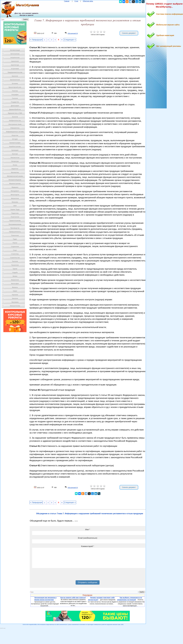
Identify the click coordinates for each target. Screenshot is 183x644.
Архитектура (15, 65)
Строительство (15, 258)
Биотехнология (15, 80)
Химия (15, 291)
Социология (15, 247)
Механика (15, 202)
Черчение (15, 295)
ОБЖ (15, 206)
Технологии (15, 265)
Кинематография (15, 143)
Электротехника (15, 306)
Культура (15, 154)
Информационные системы (15, 132)
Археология (15, 61)
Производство (15, 228)
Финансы (15, 287)
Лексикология (15, 158)
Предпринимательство (15, 72)
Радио (15, 239)
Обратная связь (88, 1)
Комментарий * (88, 546)
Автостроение (15, 54)
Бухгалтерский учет (15, 87)
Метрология (15, 198)
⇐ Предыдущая (36, 40)
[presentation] (50, 575)
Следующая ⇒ (70, 40)
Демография (15, 106)
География (15, 95)
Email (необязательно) (88, 538)
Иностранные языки (15, 124)
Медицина (15, 187)
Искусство (15, 135)
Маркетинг (15, 169)
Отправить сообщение (88, 582)
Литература (15, 161)
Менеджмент (15, 191)
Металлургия (15, 195)
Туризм (15, 269)
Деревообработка (15, 109)
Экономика (15, 302)
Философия (15, 284)
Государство (15, 102)
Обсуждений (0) (73, 33)
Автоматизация (15, 50)
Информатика (15, 128)
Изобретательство (15, 121)
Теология (15, 261)
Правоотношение (15, 221)
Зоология (15, 117)
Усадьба (15, 272)
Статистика (15, 254)
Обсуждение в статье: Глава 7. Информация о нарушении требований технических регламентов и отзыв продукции (90, 514)
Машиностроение (15, 184)
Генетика (15, 91)
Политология (15, 217)
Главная (67, 1)
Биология (15, 76)
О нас (76, 1)
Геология (15, 98)
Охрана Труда (15, 209)
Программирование (15, 224)
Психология (15, 235)
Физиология (15, 280)
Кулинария (15, 150)
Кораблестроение (15, 146)
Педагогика (15, 213)
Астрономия (15, 69)
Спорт (15, 250)
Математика (15, 172)
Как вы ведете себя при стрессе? (73, 598)
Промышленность (15, 232)
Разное (15, 243)
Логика (15, 165)
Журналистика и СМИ (15, 113)
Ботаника (15, 83)
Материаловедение (15, 180)
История (15, 139)
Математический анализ (15, 176)
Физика (15, 276)
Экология (15, 298)
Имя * (88, 530)
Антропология (15, 58)
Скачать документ (129, 33)
